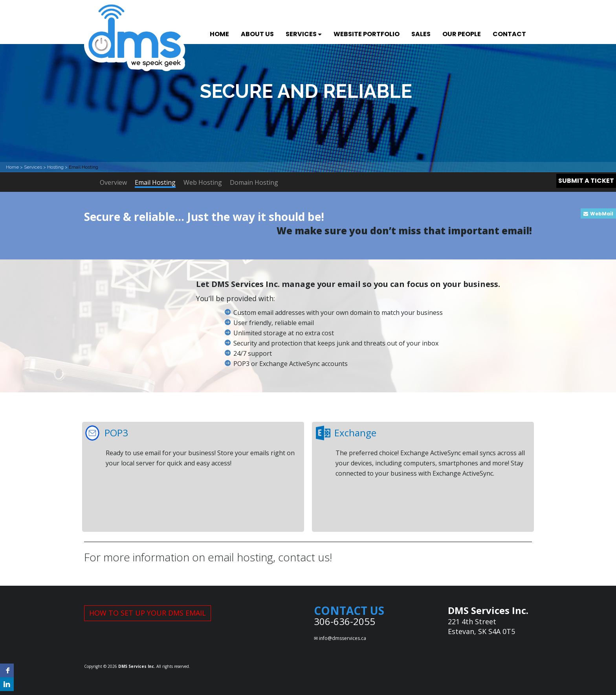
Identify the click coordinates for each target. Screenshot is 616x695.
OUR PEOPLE (462, 34)
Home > (15, 167)
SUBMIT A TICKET (586, 181)
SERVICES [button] (304, 34)
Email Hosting (155, 183)
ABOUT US (257, 34)
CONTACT (509, 34)
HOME (219, 34)
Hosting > (58, 167)
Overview (113, 182)
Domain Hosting (254, 182)
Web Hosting (203, 182)
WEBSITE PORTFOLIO (367, 34)
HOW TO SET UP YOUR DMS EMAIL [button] (148, 613)
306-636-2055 (345, 621)
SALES (421, 34)
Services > (36, 167)
